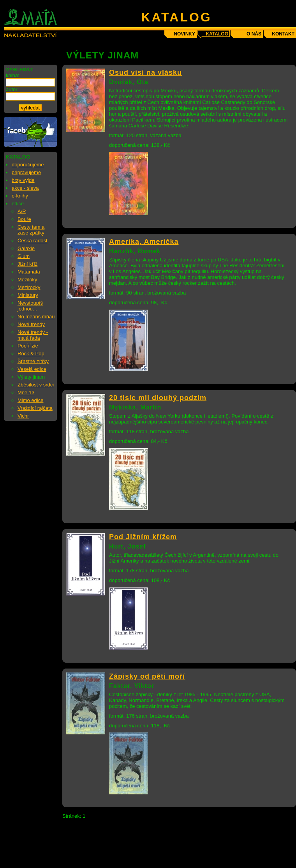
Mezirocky (29, 287)
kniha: (13, 75)
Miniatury (28, 295)
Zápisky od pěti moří (147, 676)
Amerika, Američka (144, 242)
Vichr (23, 416)
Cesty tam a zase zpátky (31, 230)
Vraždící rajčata (35, 408)
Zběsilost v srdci (36, 385)
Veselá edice (32, 369)
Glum (24, 256)
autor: (12, 89)
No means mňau (36, 317)
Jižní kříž (27, 264)
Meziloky (27, 280)
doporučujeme (28, 165)
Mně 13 (26, 393)
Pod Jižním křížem (143, 537)
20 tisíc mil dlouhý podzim (158, 398)
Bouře (24, 219)
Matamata (29, 272)
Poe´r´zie (28, 346)
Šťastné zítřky (33, 361)
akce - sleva (25, 188)
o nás (254, 34)
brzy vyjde (23, 180)
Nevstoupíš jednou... (30, 306)
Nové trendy (31, 324)
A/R (22, 211)
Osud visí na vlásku (145, 72)
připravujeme (26, 172)
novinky (184, 34)
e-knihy (20, 196)
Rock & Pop (31, 354)
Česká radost (33, 241)
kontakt (283, 34)
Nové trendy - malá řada (33, 335)
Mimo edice (30, 400)
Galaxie (26, 248)
